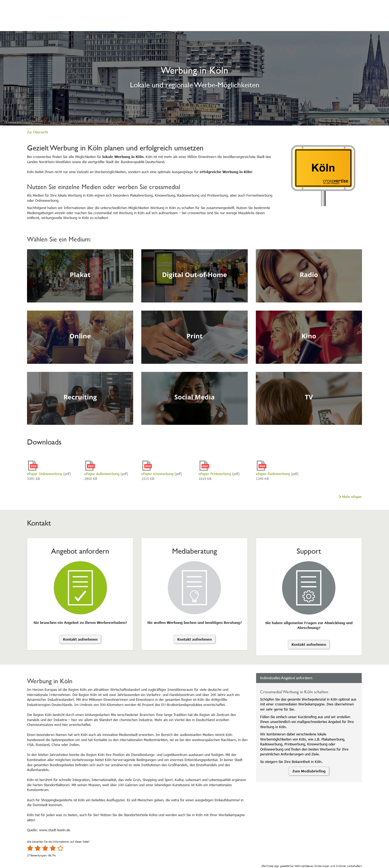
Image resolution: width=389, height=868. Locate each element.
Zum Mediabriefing (309, 771)
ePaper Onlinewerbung (45, 474)
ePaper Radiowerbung (273, 474)
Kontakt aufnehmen (80, 639)
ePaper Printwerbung (215, 474)
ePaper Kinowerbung (157, 474)
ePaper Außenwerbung (102, 474)
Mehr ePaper (351, 497)
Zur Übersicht (37, 132)
